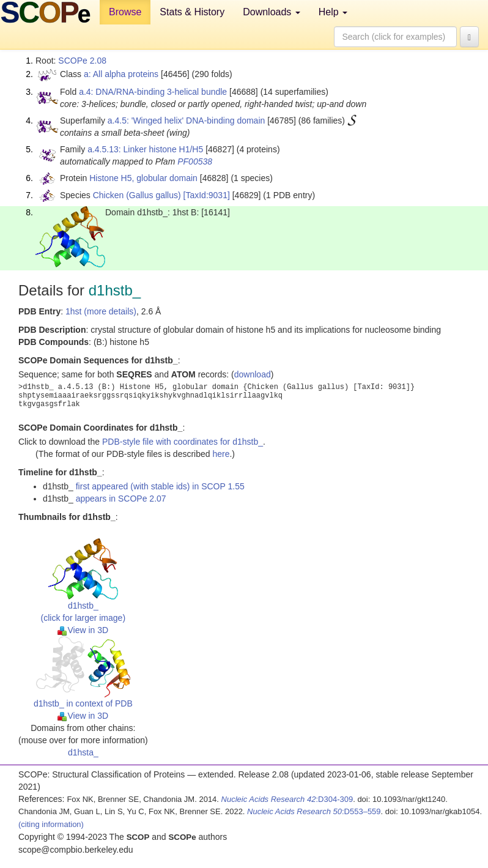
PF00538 (195, 161)
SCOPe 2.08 (82, 61)
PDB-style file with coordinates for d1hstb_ (183, 442)
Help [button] (333, 12)
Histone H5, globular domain (143, 178)
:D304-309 (287, 799)
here (221, 454)
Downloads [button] (272, 12)
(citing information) (51, 824)
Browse (125, 12)
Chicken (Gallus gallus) (137, 195)
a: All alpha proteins (121, 74)
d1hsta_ (83, 752)
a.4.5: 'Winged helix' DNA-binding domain (186, 121)
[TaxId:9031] (207, 195)
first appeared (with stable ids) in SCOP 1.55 (160, 486)
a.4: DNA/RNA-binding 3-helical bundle (153, 92)
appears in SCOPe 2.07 (121, 499)
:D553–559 (314, 811)
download (253, 374)
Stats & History (192, 12)
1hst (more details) (101, 311)
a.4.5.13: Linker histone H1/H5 (145, 149)
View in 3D (83, 630)
